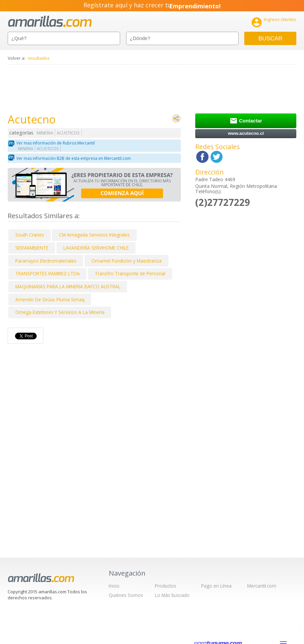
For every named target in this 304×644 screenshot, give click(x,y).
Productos (166, 586)
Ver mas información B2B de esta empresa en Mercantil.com (74, 158)
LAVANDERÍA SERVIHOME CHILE (96, 248)
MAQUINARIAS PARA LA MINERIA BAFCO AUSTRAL (68, 286)
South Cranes (30, 235)
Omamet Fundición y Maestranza (126, 261)
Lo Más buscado (172, 595)
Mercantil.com (262, 586)
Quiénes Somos (126, 595)
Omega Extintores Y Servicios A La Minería (60, 312)
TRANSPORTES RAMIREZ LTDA (48, 273)
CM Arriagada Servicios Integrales (94, 235)
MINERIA (45, 133)
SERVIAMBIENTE (32, 248)
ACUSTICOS (68, 133)
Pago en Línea (216, 586)
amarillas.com (50, 22)
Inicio (114, 586)
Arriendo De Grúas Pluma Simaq (50, 299)
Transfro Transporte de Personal (130, 273)
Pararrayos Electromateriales (46, 261)
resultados (39, 58)
